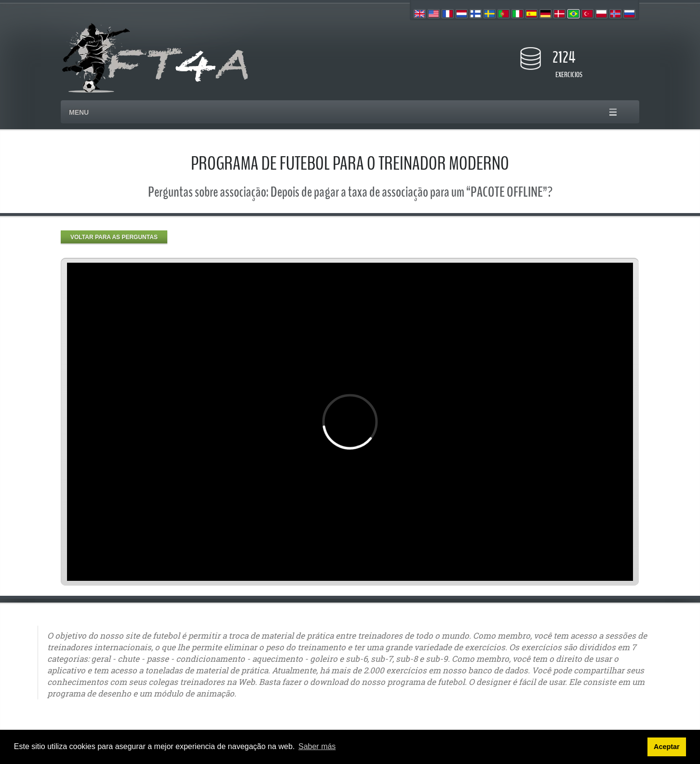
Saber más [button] (317, 746)
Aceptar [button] (667, 747)
